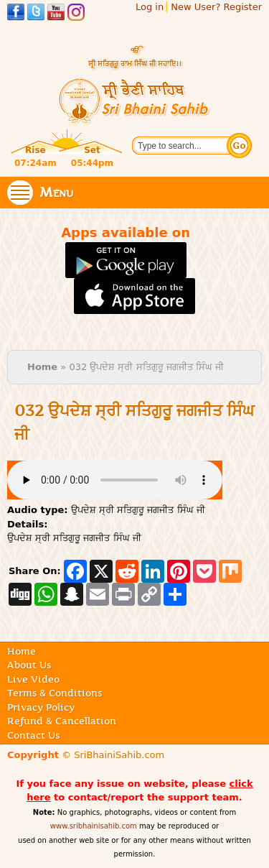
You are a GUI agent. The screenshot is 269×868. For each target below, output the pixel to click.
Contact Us (33, 735)
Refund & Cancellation (62, 721)
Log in (150, 7)
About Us (29, 665)
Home (42, 367)
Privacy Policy (41, 707)
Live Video (33, 679)
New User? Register (216, 7)
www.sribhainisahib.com (94, 826)
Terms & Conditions (55, 693)
